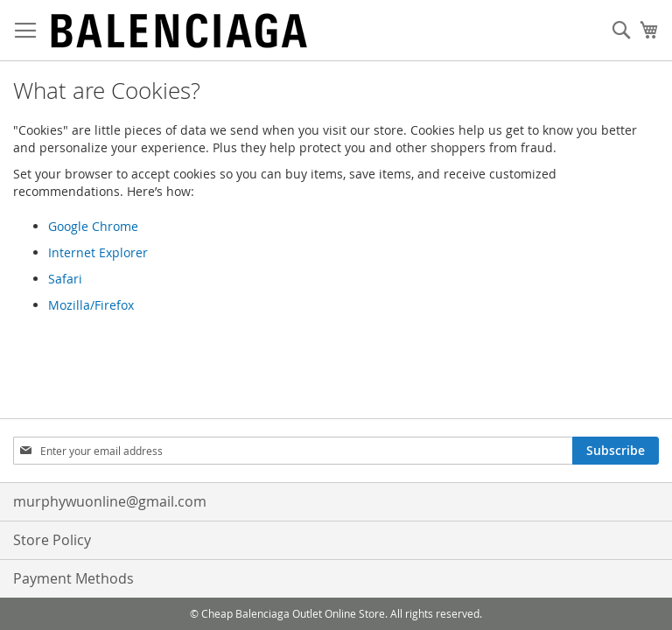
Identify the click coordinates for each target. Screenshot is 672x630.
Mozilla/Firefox (91, 305)
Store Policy (52, 540)
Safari (65, 279)
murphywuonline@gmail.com (110, 501)
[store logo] (179, 31)
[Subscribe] (616, 451)
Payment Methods (73, 578)
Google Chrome (93, 226)
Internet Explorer (98, 252)
